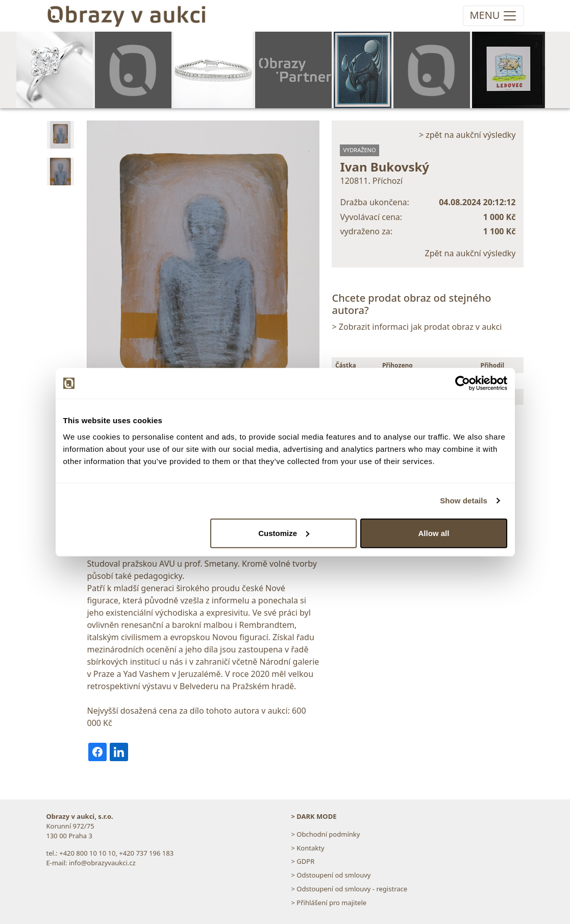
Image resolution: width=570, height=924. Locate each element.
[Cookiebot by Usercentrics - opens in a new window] (463, 383)
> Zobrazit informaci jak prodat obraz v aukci (417, 327)
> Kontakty (308, 848)
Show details (464, 501)
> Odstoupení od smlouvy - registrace (350, 889)
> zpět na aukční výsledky (467, 135)
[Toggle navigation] (493, 16)
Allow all (434, 533)
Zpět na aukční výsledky (470, 253)
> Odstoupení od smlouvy (331, 875)
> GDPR (303, 861)
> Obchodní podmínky (326, 834)
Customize (284, 533)
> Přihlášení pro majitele (329, 903)
